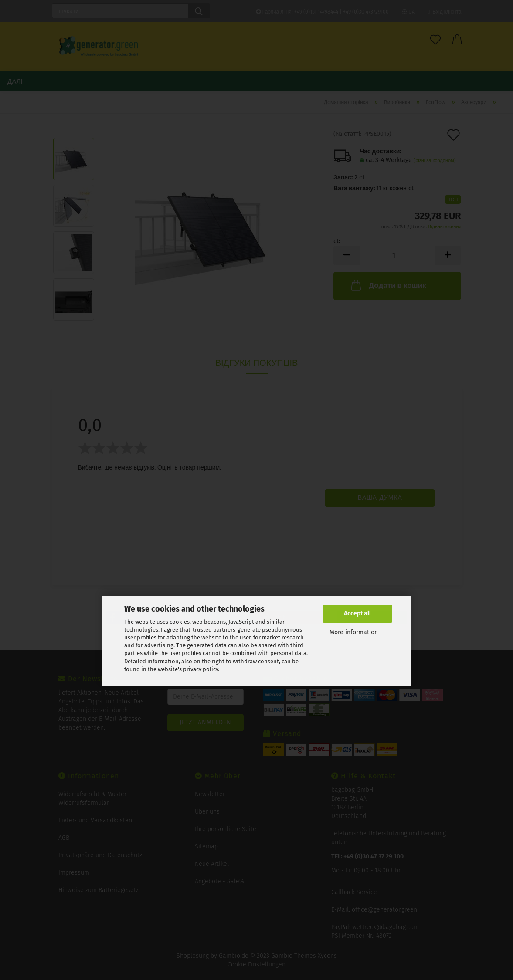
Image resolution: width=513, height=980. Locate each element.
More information (354, 632)
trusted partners (214, 630)
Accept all (357, 613)
